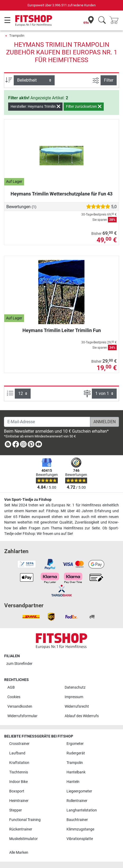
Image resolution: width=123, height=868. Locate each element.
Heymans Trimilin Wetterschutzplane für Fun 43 (61, 194)
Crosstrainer (19, 744)
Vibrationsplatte (80, 839)
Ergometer (75, 744)
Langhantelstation (82, 810)
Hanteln (73, 782)
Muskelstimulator (23, 839)
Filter (109, 80)
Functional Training (25, 820)
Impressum (74, 697)
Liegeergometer (79, 791)
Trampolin (17, 36)
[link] (8, 445)
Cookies (14, 697)
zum (19, 664)
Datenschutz (75, 687)
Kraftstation (19, 763)
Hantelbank (76, 772)
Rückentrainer (21, 829)
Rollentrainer (77, 801)
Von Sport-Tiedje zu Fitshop (28, 500)
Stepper (16, 810)
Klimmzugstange (80, 829)
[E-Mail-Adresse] (47, 422)
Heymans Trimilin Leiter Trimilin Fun (62, 330)
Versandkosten (20, 706)
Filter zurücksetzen (84, 106)
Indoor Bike (18, 782)
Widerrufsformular (22, 716)
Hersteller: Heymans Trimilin (35, 106)
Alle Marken (19, 853)
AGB (11, 687)
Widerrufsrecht (77, 706)
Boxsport (17, 791)
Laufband (17, 753)
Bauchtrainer (77, 820)
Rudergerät (76, 753)
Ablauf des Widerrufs (82, 716)
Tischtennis (19, 772)
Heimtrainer (19, 801)
